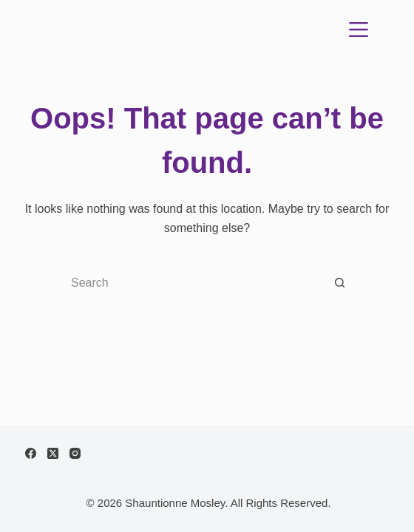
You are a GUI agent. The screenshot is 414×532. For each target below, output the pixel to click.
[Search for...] (192, 283)
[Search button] (340, 283)
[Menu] (359, 30)
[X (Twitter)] (53, 453)
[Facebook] (31, 453)
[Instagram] (75, 453)
